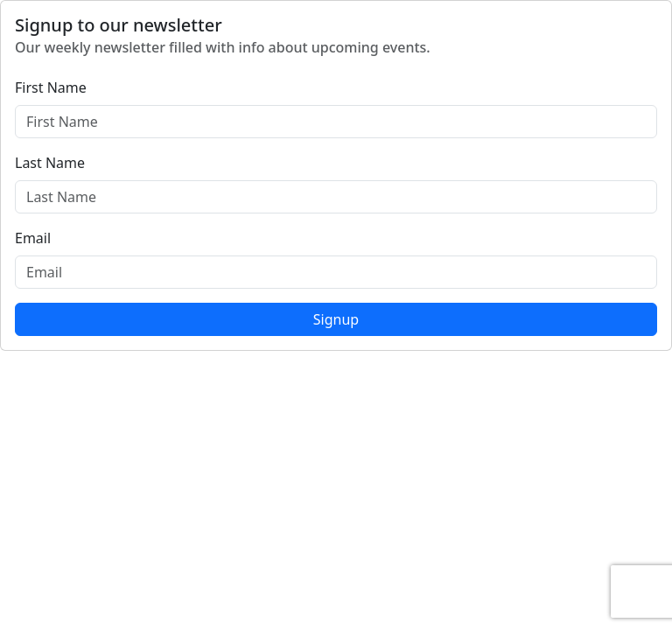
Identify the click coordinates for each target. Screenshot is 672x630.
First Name (51, 87)
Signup (336, 319)
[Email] (336, 272)
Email (33, 238)
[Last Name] (336, 197)
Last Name (50, 163)
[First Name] (336, 122)
